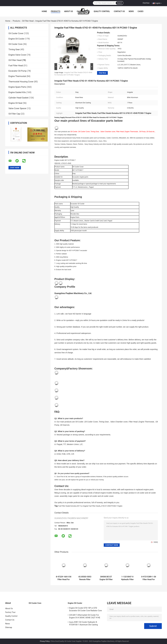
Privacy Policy (45, 641)
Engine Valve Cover (17, 55)
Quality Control (102, 11)
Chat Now (146, 3)
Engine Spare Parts (17, 87)
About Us (69, 11)
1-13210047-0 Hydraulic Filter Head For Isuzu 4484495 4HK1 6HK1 (127, 578)
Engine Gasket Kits (17, 92)
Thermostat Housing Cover (21, 82)
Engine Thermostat (17, 76)
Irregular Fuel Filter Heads (91, 506)
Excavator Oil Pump (17, 71)
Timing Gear (14, 49)
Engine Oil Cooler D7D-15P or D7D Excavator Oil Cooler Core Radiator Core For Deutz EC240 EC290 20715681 (85, 610)
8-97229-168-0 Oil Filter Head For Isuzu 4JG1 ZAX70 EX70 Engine (64, 578)
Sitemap (9, 627)
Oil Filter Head (28, 21)
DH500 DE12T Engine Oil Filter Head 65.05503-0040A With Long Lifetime (106, 578)
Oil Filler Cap (14, 114)
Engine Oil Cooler (16, 39)
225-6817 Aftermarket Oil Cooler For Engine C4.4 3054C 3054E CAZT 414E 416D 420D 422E (85, 617)
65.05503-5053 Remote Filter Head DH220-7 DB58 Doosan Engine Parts (85, 578)
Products (56, 11)
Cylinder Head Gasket (18, 98)
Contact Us (119, 11)
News (131, 11)
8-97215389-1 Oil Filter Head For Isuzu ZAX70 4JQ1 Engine (149, 578)
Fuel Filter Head (16, 66)
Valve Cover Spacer (17, 108)
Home (44, 11)
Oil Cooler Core (15, 44)
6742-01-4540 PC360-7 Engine (112, 506)
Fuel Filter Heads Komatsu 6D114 (70, 506)
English (159, 3)
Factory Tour (83, 11)
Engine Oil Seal (15, 103)
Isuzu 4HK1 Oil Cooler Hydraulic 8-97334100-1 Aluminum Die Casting (83, 623)
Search (120, 3)
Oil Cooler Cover (16, 33)
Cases (141, 11)
